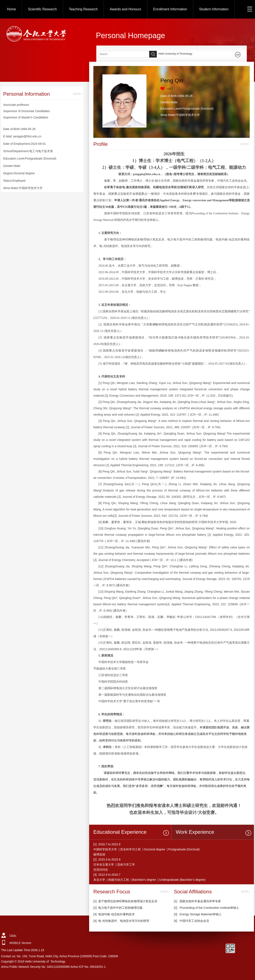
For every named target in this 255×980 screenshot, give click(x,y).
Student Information (214, 9)
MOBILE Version (20, 943)
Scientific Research (42, 9)
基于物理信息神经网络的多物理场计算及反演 (128, 901)
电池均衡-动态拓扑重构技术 (116, 914)
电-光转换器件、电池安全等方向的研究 (124, 921)
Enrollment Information (170, 9)
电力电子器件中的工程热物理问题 (120, 908)
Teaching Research (83, 9)
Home (11, 9)
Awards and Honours (125, 9)
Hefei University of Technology (175, 54)
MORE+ (77, 94)
